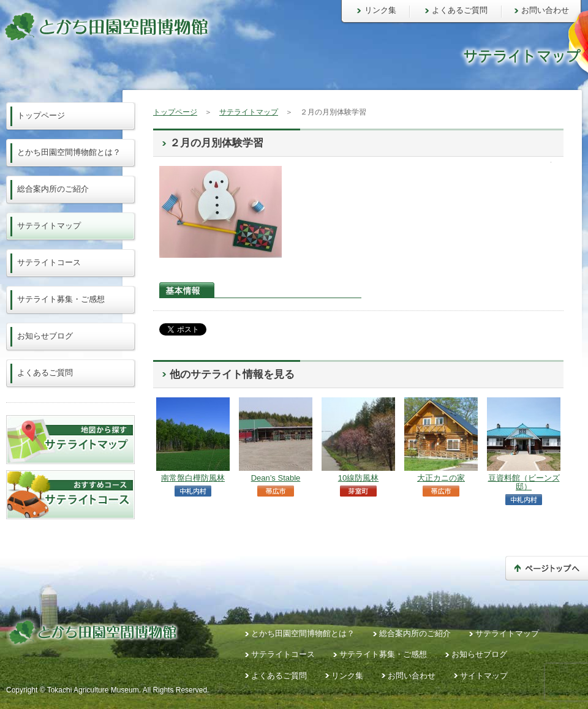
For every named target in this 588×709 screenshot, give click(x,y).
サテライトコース (49, 262)
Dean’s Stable (276, 478)
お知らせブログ (45, 336)
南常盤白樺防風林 (193, 478)
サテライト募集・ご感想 (61, 299)
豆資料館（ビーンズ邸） (524, 482)
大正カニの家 (441, 478)
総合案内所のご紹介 (53, 189)
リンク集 (380, 10)
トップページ (175, 112)
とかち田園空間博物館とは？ (69, 152)
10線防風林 (358, 478)
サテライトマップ (249, 112)
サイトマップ (484, 676)
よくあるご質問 (460, 10)
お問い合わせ (545, 10)
